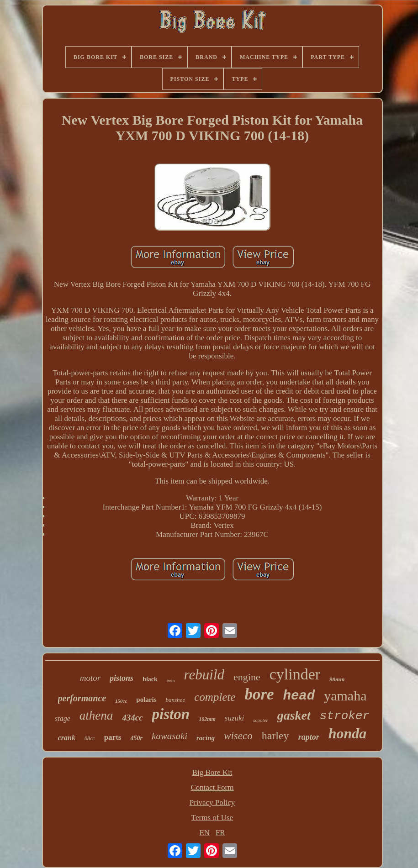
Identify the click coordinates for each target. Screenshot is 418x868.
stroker (345, 716)
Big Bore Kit (212, 772)
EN (204, 833)
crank (67, 738)
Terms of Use (212, 818)
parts (113, 737)
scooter (260, 720)
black (150, 679)
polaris (146, 700)
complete (215, 697)
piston (171, 714)
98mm (337, 679)
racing (206, 738)
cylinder (295, 674)
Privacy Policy (212, 802)
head (299, 696)
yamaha (345, 696)
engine (247, 677)
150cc (121, 701)
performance (82, 698)
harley (275, 736)
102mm (207, 719)
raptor (309, 737)
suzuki (235, 718)
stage (63, 718)
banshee (176, 700)
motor (90, 678)
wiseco (238, 736)
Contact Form (212, 787)
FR (220, 833)
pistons (122, 678)
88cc (90, 738)
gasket (294, 715)
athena (96, 715)
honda (348, 733)
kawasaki (169, 736)
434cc (132, 718)
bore (259, 694)
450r (136, 738)
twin (171, 681)
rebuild (204, 675)
